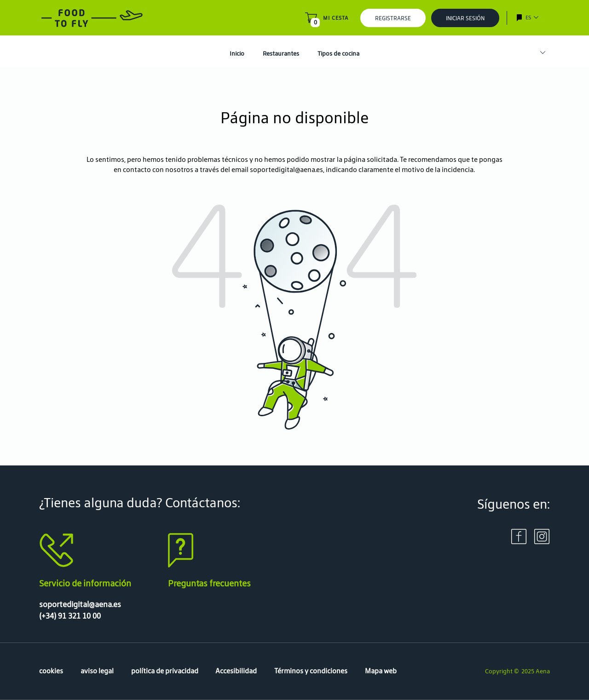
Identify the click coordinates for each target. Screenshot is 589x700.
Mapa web (381, 671)
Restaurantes (281, 54)
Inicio (237, 54)
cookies (51, 671)
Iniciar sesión (465, 18)
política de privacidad (165, 671)
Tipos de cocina (338, 54)
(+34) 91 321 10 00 (70, 616)
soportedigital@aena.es (286, 169)
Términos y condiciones (311, 671)
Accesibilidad (236, 671)
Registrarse (393, 18)
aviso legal (97, 671)
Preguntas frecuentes (209, 583)
